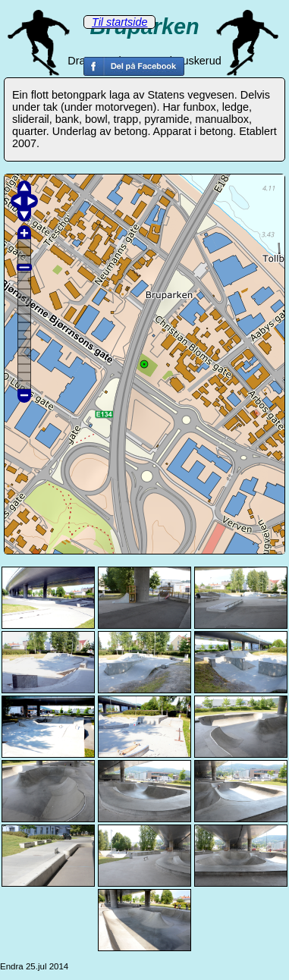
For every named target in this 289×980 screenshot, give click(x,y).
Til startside (119, 22)
